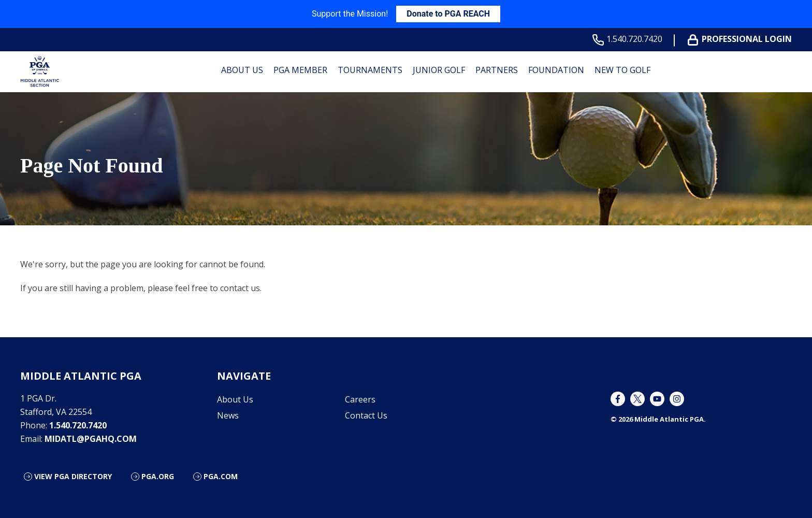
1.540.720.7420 (629, 39)
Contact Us (366, 415)
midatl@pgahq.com (91, 439)
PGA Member (300, 70)
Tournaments (370, 70)
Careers (360, 399)
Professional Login (742, 39)
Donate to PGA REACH (448, 14)
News (228, 415)
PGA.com (221, 476)
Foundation (556, 70)
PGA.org (158, 476)
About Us (242, 70)
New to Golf (622, 70)
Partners (497, 70)
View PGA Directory (73, 476)
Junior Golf (439, 70)
